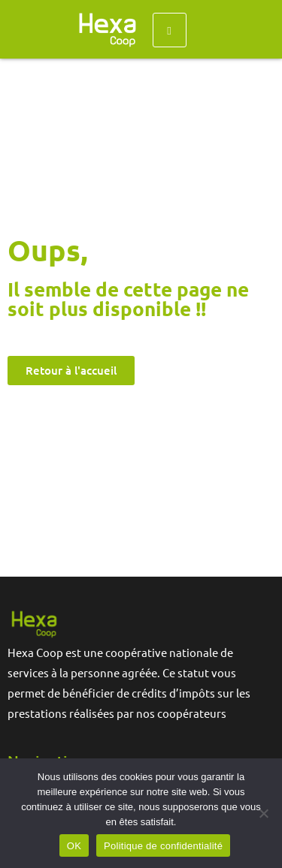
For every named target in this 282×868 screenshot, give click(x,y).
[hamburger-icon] (170, 30)
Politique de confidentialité (163, 846)
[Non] (263, 813)
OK (74, 846)
